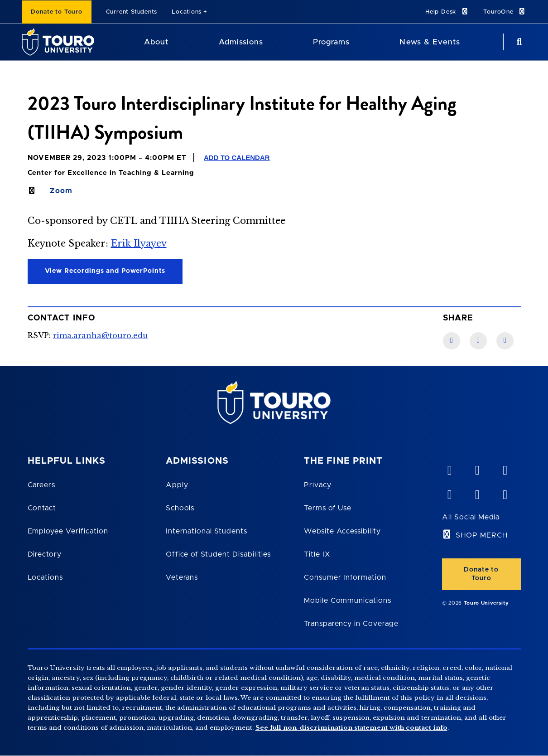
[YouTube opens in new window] (477, 468)
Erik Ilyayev (139, 243)
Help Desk (447, 12)
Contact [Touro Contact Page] (42, 508)
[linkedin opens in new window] (505, 468)
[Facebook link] (452, 341)
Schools (180, 508)
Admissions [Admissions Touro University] (241, 42)
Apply (177, 485)
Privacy (318, 485)
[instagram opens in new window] (505, 493)
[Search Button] (518, 42)
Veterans (182, 577)
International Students (207, 531)
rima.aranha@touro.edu (101, 335)
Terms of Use (328, 508)
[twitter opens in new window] (477, 493)
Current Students (132, 12)
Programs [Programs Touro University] (331, 42)
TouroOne (505, 12)
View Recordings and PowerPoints (105, 271)
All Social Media (471, 517)
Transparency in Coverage (351, 624)
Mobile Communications (348, 601)
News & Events (430, 42)
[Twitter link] (505, 341)
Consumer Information (345, 577)
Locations (187, 12)
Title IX (317, 554)
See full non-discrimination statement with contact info (351, 728)
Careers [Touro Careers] (42, 485)
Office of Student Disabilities (218, 554)
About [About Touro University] (156, 42)
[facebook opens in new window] (449, 493)
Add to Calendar (237, 157)
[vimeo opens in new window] (449, 468)
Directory (45, 554)
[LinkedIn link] (478, 341)
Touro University (486, 603)
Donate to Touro (57, 12)
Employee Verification (68, 531)
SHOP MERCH (482, 535)
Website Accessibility (342, 531)
